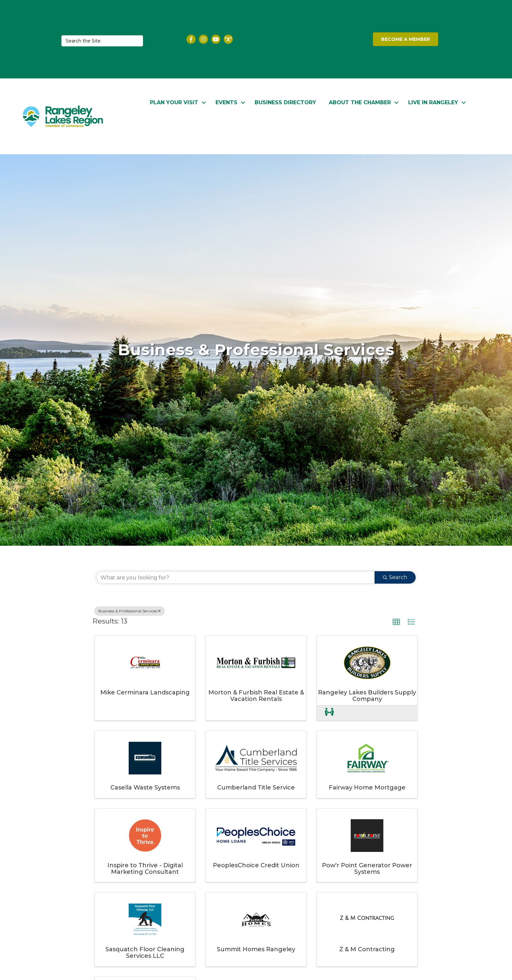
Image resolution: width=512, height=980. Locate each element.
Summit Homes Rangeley (256, 949)
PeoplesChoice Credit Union (256, 865)
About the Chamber (360, 102)
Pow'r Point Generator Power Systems (367, 868)
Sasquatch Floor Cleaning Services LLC (145, 953)
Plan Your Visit (174, 102)
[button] (396, 622)
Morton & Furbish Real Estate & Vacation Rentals (256, 695)
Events (226, 102)
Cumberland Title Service (256, 788)
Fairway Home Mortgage (367, 788)
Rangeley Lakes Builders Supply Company (367, 695)
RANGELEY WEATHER (311, 39)
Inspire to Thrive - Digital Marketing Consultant (145, 868)
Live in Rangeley (433, 102)
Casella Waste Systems (145, 788)
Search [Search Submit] (395, 577)
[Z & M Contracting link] (367, 918)
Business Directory (285, 102)
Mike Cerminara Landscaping (145, 692)
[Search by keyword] (236, 577)
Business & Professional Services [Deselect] (129, 611)
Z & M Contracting (367, 949)
